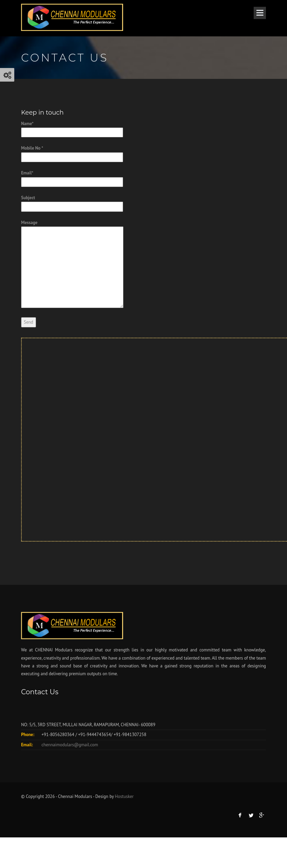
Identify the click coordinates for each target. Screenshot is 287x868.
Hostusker (124, 796)
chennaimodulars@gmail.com (70, 745)
